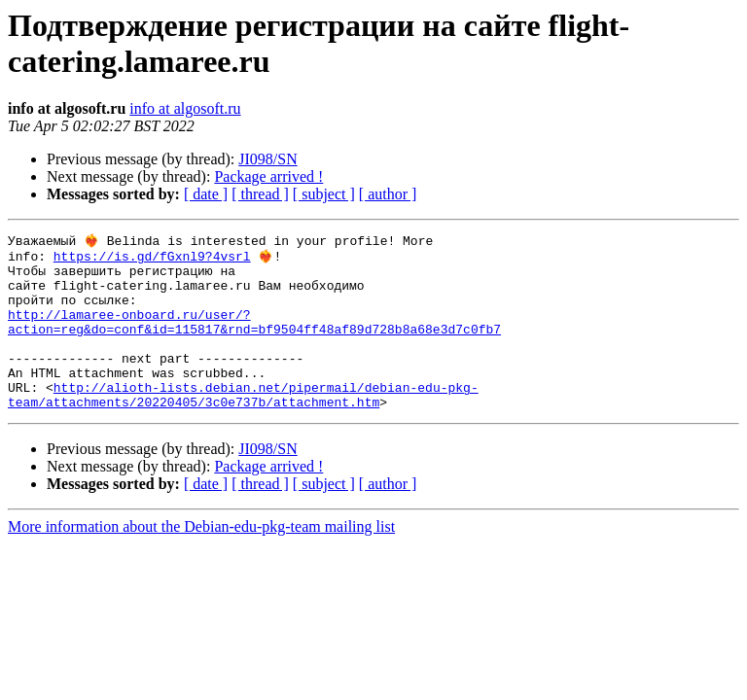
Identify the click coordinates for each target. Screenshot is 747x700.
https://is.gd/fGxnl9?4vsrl (152, 260)
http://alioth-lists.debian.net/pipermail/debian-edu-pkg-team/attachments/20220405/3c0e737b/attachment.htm (243, 426)
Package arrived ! (268, 176)
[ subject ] (324, 194)
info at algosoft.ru (185, 108)
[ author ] (388, 194)
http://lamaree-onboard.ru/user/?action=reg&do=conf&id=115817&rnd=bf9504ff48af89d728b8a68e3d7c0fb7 (254, 338)
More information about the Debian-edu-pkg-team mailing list (201, 560)
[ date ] (206, 194)
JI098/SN (267, 159)
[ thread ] (260, 194)
